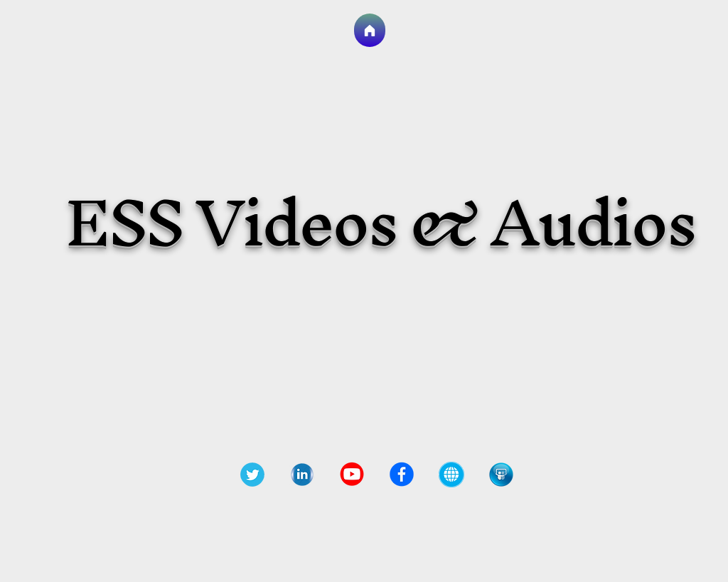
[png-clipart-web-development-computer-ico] (451, 475)
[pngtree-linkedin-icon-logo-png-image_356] (302, 475)
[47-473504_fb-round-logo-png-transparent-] (402, 475)
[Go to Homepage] (370, 30)
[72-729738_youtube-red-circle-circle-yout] (352, 475)
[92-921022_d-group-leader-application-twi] (252, 475)
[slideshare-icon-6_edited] (501, 475)
